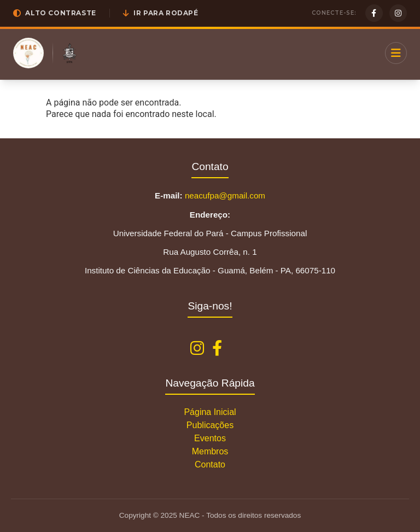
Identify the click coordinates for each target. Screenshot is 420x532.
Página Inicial (210, 412)
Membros (210, 451)
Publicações (210, 425)
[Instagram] (398, 13)
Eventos (210, 438)
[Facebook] (374, 13)
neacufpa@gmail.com (225, 195)
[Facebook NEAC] (217, 349)
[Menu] (396, 53)
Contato (210, 464)
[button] (55, 13)
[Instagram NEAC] (197, 349)
